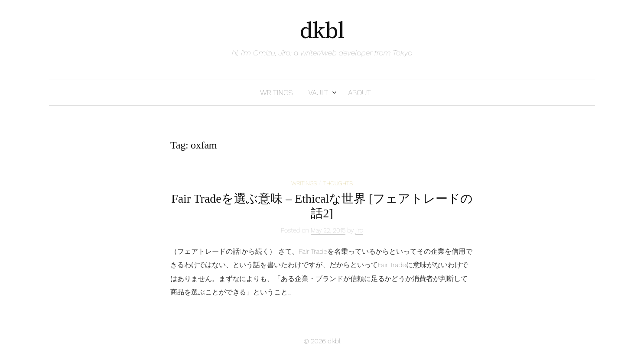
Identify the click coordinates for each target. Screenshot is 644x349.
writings (276, 93)
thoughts (338, 183)
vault (318, 93)
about (359, 93)
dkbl (322, 31)
